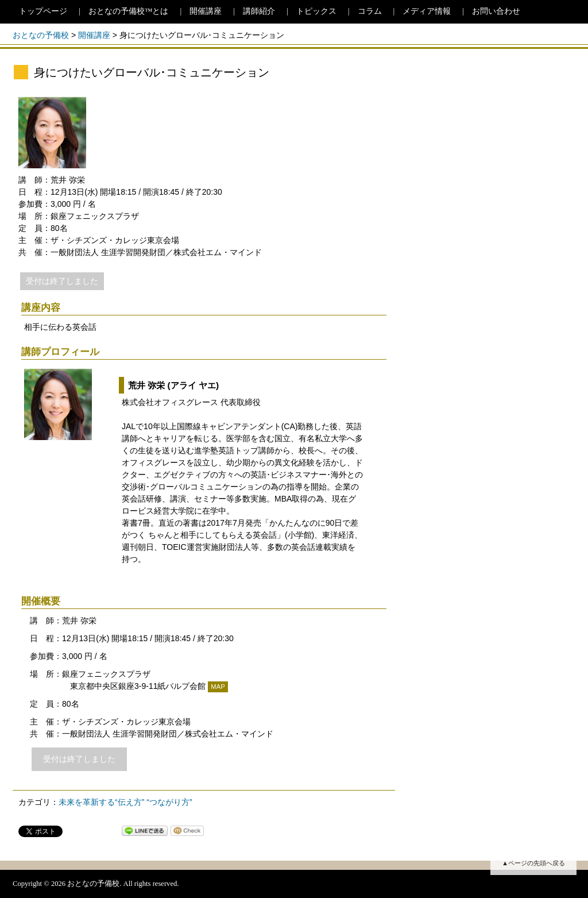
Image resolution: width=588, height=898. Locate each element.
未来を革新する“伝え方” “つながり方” (125, 802)
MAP (218, 687)
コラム (370, 11)
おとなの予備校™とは (129, 11)
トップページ (43, 11)
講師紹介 (259, 11)
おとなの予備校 (41, 35)
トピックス (316, 11)
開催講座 (206, 11)
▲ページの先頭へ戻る (533, 863)
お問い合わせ (496, 11)
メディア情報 (427, 11)
